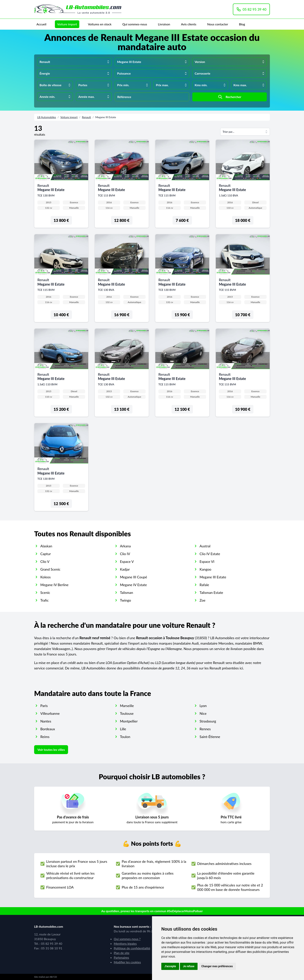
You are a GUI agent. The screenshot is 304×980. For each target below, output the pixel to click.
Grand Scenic (50, 569)
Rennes (205, 729)
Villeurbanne (50, 713)
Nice (203, 713)
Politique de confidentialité (132, 948)
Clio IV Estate (210, 554)
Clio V (45, 561)
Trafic (44, 600)
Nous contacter (218, 24)
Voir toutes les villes (51, 750)
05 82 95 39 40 (251, 9)
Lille (123, 729)
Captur (46, 554)
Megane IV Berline (54, 585)
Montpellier (129, 721)
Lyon (203, 706)
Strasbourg (208, 721)
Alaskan (46, 546)
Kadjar (125, 569)
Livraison (164, 24)
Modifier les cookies (127, 962)
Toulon (125, 737)
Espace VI (207, 561)
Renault (87, 117)
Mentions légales (125, 943)
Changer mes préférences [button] (217, 966)
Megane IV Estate (133, 585)
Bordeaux (48, 729)
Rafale (204, 585)
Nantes (46, 721)
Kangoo (205, 569)
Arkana (125, 546)
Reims (45, 737)
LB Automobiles (47, 117)
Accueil (41, 24)
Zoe (202, 600)
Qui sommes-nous (135, 24)
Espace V (127, 561)
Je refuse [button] (189, 966)
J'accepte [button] (170, 966)
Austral (205, 546)
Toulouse (127, 713)
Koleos (45, 577)
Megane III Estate (213, 577)
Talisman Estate (211, 592)
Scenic (45, 592)
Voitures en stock (100, 24)
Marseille (127, 706)
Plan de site (122, 953)
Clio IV (125, 554)
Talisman (127, 592)
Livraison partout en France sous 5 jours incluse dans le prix (77, 864)
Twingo (126, 600)
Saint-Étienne (210, 737)
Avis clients (189, 24)
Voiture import (67, 24)
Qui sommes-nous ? (127, 939)
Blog (242, 24)
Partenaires (121, 957)
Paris (44, 706)
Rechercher (230, 97)
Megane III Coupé (134, 577)
